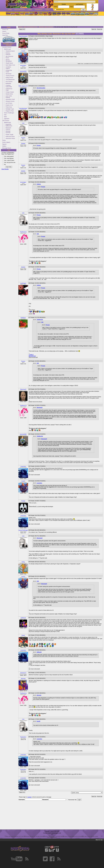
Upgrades (7, 119)
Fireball (23, 501)
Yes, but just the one (10, 162)
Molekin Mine (9, 94)
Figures (4, 144)
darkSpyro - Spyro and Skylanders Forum (28, 27)
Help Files (5, 35)
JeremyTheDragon (23, 530)
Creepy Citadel (10, 92)
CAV (23, 123)
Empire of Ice (9, 105)
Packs (4, 140)
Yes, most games (9, 158)
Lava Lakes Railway (9, 97)
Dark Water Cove (10, 65)
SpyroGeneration (23, 36)
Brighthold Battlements (9, 125)
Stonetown (8, 74)
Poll (9, 150)
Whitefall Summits (8, 132)
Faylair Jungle (9, 135)
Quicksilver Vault (10, 99)
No (5, 164)
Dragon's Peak (10, 111)
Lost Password (79, 4)
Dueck (23, 635)
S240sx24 (23, 618)
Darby (23, 562)
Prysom (23, 138)
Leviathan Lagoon (8, 68)
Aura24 (23, 51)
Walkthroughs (20, 10)
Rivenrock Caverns (8, 128)
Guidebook (39, 10)
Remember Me (60, 9)
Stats (5, 117)
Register (64, 4)
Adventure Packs (10, 138)
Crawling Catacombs (9, 86)
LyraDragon (23, 283)
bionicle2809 (23, 71)
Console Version (7, 47)
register (30, 797)
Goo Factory (9, 81)
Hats (5, 115)
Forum (47, 10)
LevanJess (23, 466)
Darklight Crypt (10, 109)
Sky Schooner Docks (9, 57)
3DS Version (6, 121)
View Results (5, 169)
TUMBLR (31, 355)
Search (4, 31)
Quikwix (23, 144)
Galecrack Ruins (10, 136)
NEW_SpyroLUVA (23, 86)
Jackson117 (23, 673)
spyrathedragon (23, 109)
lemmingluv (23, 66)
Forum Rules (6, 33)
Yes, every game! (9, 156)
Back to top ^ (100, 840)
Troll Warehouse (10, 79)
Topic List (94, 29)
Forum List (5, 29)
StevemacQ (23, 389)
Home (10, 10)
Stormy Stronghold (9, 60)
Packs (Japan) (6, 142)
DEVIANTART (32, 356)
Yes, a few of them (9, 160)
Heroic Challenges (9, 113)
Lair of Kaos (9, 103)
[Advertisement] (51, 21)
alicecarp (23, 679)
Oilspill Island (9, 63)
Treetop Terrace (10, 76)
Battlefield (8, 83)
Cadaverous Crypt (9, 89)
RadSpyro (23, 318)
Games (30, 10)
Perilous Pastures (8, 54)
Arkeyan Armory (10, 101)
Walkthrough (7, 49)
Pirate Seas (9, 107)
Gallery (4, 146)
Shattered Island (10, 51)
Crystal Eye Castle (9, 71)
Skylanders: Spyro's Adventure (9, 44)
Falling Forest (9, 78)
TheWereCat (23, 232)
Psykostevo (23, 737)
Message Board (7, 148)
